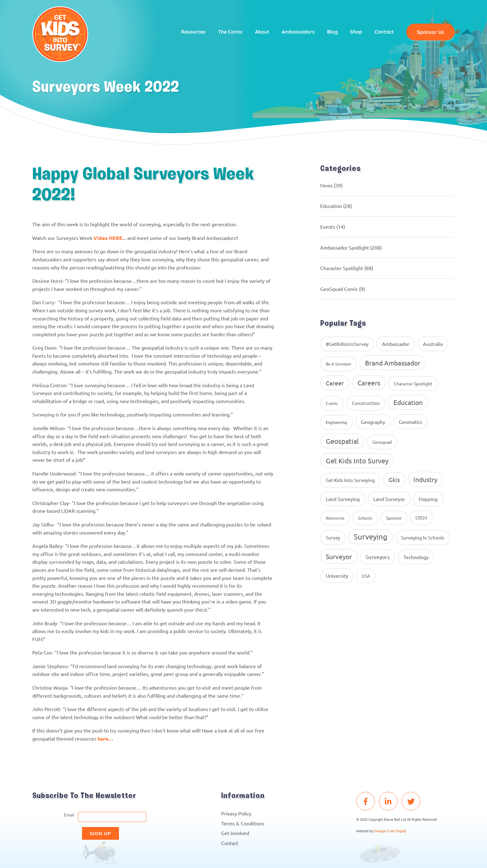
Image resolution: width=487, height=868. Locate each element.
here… (106, 739)
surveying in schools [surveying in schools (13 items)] (423, 537)
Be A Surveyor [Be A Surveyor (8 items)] (339, 364)
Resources (193, 32)
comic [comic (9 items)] (332, 403)
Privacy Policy (236, 813)
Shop (356, 32)
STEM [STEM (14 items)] (421, 518)
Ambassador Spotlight (345, 247)
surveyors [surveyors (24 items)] (378, 557)
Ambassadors (298, 32)
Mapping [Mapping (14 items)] (428, 499)
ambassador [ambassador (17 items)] (396, 344)
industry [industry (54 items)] (425, 479)
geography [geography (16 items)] (373, 422)
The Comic (230, 32)
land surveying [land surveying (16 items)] (343, 499)
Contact (384, 32)
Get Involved (235, 833)
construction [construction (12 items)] (366, 403)
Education (331, 206)
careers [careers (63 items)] (369, 383)
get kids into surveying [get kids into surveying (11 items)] (350, 480)
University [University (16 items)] (337, 576)
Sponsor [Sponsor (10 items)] (394, 518)
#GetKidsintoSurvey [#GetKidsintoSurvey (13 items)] (347, 344)
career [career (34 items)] (335, 383)
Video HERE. (109, 238)
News (326, 185)
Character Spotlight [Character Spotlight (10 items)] (413, 383)
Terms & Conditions (243, 823)
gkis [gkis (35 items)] (394, 480)
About (262, 32)
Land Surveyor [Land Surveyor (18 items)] (389, 499)
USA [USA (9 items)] (366, 576)
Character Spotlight (342, 268)
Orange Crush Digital (390, 831)
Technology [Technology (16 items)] (416, 557)
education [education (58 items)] (408, 402)
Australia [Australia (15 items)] (433, 344)
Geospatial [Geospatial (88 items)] (342, 441)
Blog (332, 32)
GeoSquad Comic (339, 289)
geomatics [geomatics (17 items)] (410, 422)
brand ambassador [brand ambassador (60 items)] (393, 363)
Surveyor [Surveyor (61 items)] (339, 556)
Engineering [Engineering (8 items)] (337, 422)
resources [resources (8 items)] (335, 518)
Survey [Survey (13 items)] (333, 537)
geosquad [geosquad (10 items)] (382, 442)
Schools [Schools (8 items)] (365, 518)
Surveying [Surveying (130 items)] (371, 537)
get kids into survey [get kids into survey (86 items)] (357, 461)
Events (328, 227)
